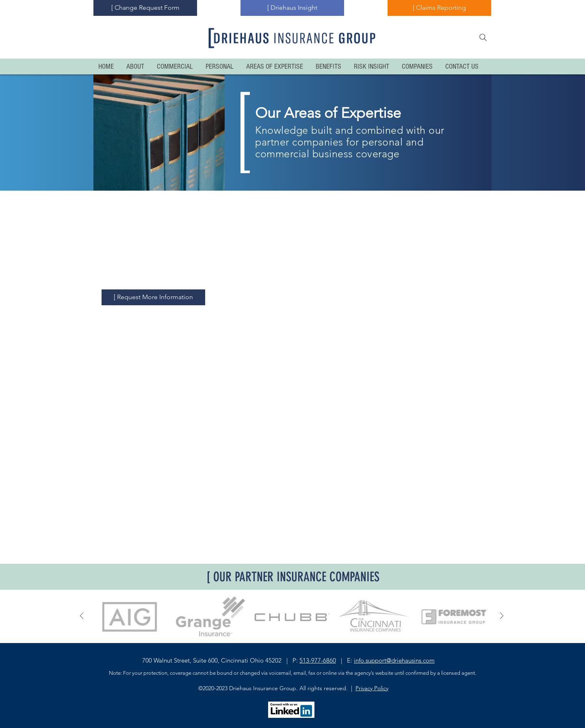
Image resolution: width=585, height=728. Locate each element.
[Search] (483, 37)
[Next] (502, 616)
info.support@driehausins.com (394, 660)
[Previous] (82, 616)
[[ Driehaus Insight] (292, 8)
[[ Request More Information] (153, 297)
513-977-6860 (318, 660)
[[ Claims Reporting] (439, 8)
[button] (130, 616)
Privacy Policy (372, 688)
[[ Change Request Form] (145, 8)
